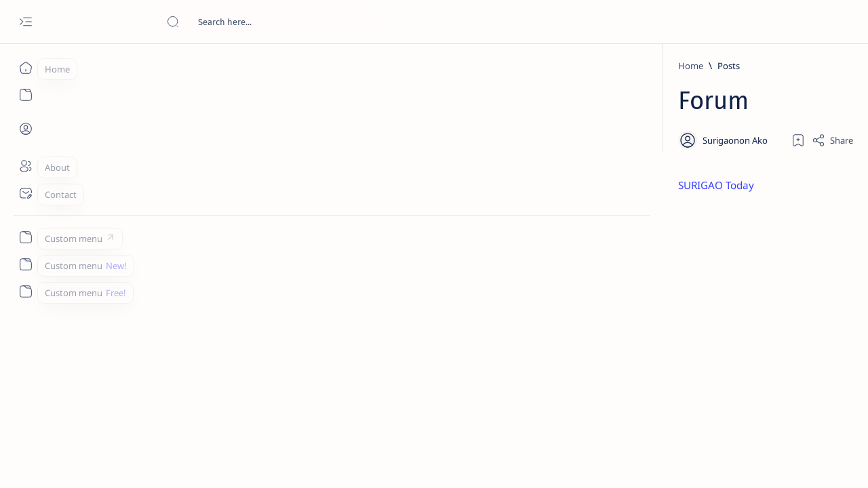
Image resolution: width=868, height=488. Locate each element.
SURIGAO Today (236, 186)
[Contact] (25, 193)
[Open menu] (25, 22)
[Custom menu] (25, 237)
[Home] (25, 68)
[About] (25, 166)
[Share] (704, 140)
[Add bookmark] (669, 140)
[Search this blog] (268, 22)
